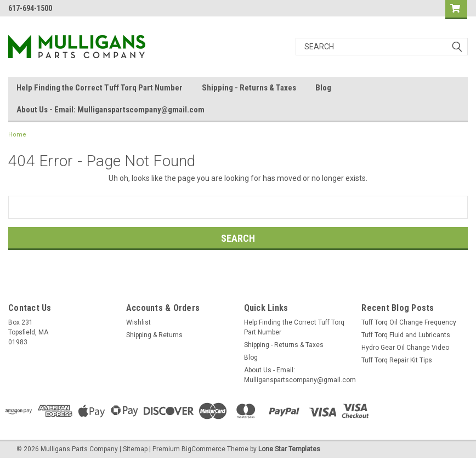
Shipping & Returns (154, 335)
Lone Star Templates (289, 449)
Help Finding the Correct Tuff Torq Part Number (100, 88)
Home (17, 135)
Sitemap (135, 449)
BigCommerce (203, 449)
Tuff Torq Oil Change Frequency (409, 322)
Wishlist (138, 322)
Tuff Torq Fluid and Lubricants (406, 335)
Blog (323, 88)
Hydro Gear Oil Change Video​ (405, 348)
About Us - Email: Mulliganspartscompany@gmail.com (110, 110)
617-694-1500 (30, 8)
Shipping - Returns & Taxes (249, 88)
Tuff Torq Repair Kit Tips (397, 360)
